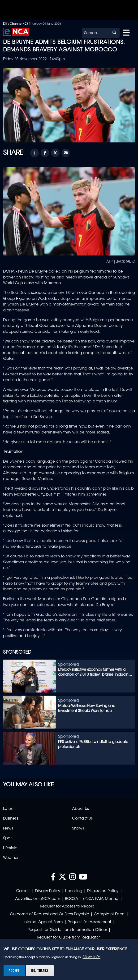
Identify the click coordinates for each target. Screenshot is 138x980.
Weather (11, 858)
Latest (8, 809)
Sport (8, 838)
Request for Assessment (89, 922)
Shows (78, 829)
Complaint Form (109, 914)
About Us (80, 809)
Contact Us (82, 819)
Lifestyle (10, 848)
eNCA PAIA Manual (101, 899)
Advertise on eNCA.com (38, 899)
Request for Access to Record (67, 907)
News (8, 829)
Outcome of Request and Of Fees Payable (50, 914)
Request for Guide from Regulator (68, 938)
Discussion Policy (103, 891)
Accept (14, 971)
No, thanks (40, 971)
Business (11, 819)
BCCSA (72, 899)
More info (92, 957)
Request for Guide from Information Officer (67, 930)
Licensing (74, 891)
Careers (23, 891)
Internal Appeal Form (43, 922)
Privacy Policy (47, 891)
